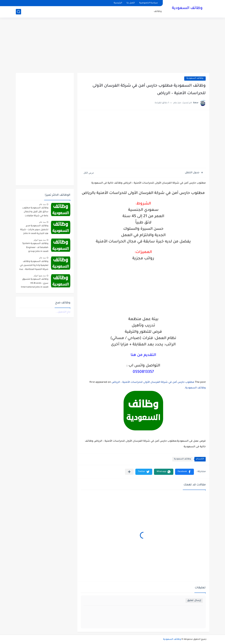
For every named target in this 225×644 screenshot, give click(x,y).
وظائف (158, 12)
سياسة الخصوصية (149, 3)
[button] (184, 472)
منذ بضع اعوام (40, 240)
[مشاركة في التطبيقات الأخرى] (129, 472)
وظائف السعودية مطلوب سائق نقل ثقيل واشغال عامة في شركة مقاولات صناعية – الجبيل (35, 212)
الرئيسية (118, 3)
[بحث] (18, 12)
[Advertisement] (112, 46)
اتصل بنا (131, 3)
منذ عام (42, 204)
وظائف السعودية (187, 8)
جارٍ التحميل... (63, 312)
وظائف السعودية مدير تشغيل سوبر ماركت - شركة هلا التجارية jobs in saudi (34, 230)
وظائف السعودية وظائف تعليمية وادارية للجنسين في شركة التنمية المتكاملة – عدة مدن (34, 266)
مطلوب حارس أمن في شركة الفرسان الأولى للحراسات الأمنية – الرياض (153, 382)
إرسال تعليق (194, 601)
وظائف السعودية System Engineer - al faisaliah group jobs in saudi (35, 248)
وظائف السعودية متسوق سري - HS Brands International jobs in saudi (35, 283)
